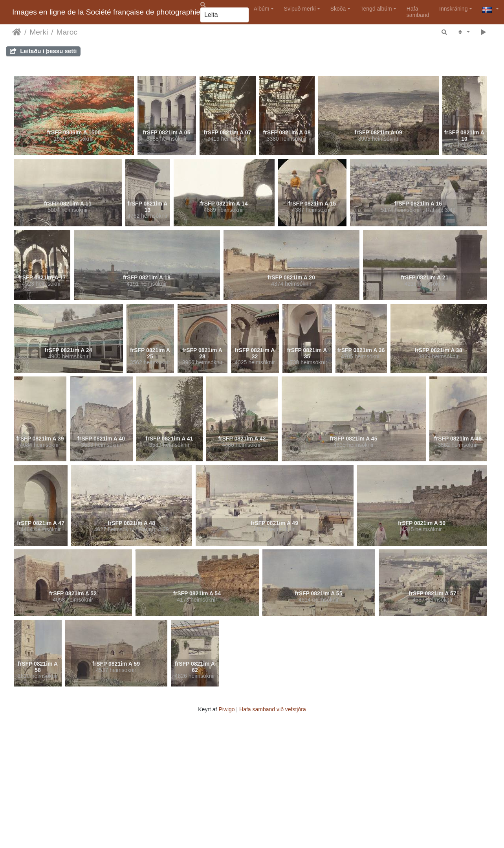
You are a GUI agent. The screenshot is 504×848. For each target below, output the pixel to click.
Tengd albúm (376, 9)
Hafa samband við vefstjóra (273, 709)
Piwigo (226, 709)
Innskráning (453, 9)
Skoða (338, 9)
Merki (39, 32)
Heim (17, 32)
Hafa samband (418, 12)
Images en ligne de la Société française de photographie (106, 12)
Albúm (262, 9)
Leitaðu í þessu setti (43, 51)
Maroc (67, 32)
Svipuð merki (300, 9)
